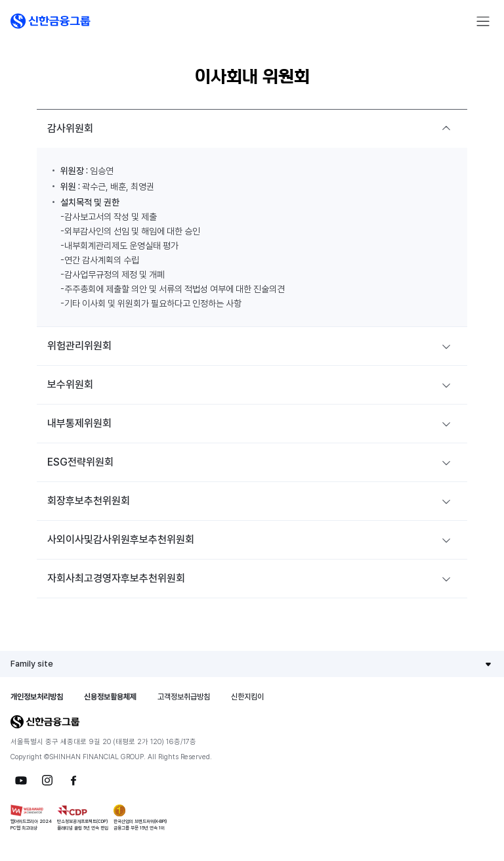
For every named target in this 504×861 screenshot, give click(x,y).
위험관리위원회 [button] (79, 346)
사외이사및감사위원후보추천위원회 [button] (121, 540)
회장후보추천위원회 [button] (89, 501)
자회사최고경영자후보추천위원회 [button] (116, 578)
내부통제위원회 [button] (79, 423)
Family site (32, 664)
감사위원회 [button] (70, 128)
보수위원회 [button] (70, 385)
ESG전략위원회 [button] (80, 462)
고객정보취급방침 (184, 697)
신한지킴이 (247, 697)
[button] (51, 21)
